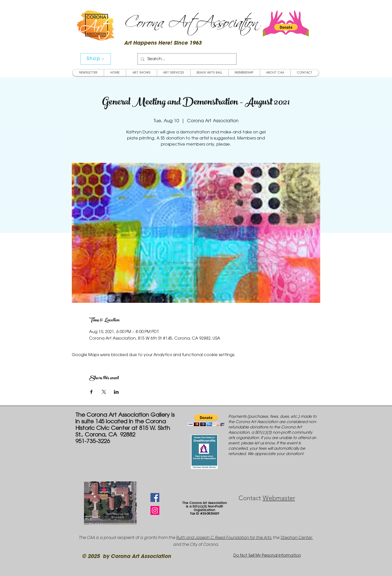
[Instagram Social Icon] (155, 510)
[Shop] (96, 59)
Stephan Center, (297, 538)
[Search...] (186, 59)
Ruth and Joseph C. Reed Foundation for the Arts (224, 538)
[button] (286, 27)
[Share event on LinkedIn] (116, 392)
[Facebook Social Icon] (155, 498)
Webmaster (279, 498)
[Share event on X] (104, 392)
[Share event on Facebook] (91, 392)
